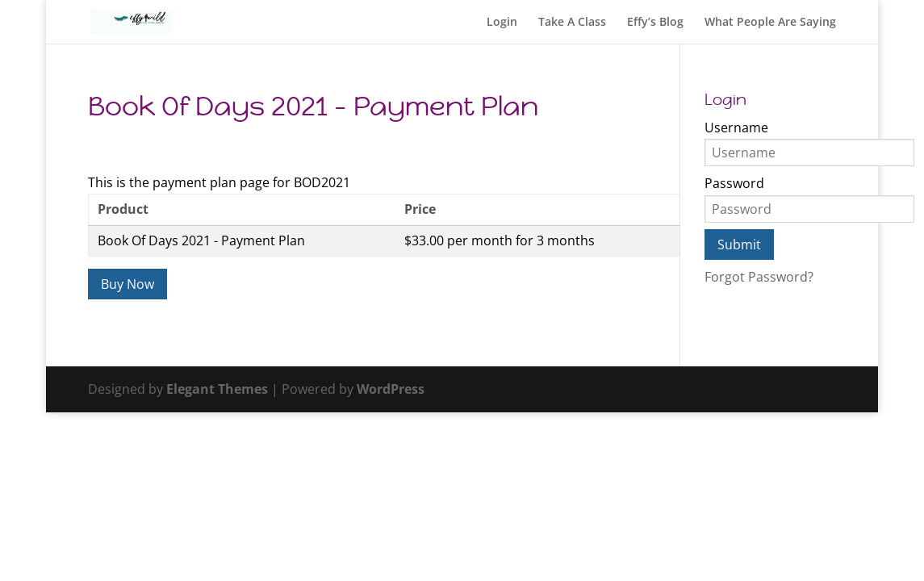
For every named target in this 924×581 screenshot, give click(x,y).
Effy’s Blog (655, 23)
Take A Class (572, 23)
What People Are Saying (770, 23)
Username (736, 127)
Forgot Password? (759, 277)
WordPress (391, 389)
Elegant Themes (217, 389)
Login (502, 23)
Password (734, 183)
